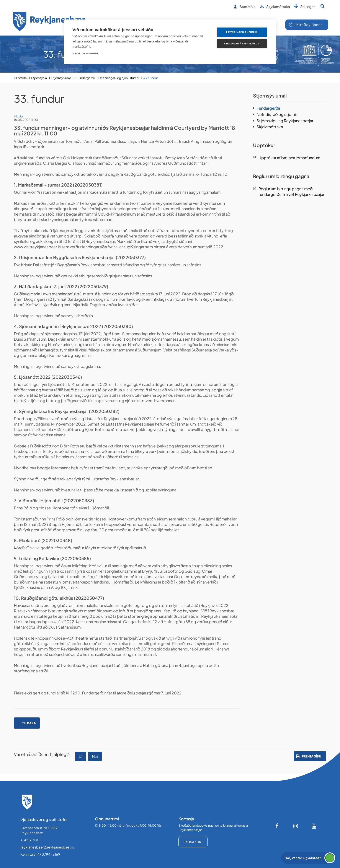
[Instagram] (296, 826)
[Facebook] (277, 826)
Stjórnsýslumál (62, 78)
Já (81, 756)
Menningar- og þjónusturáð (119, 78)
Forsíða (21, 78)
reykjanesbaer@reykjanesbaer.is (47, 847)
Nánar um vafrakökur (86, 53)
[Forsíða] (49, 22)
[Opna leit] (323, 6)
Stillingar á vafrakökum (242, 44)
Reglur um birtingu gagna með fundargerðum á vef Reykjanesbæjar (291, 191)
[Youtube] (314, 826)
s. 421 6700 (30, 840)
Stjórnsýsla (39, 78)
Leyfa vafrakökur (242, 32)
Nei (95, 756)
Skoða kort (193, 842)
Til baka (29, 723)
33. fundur (150, 78)
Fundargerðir (86, 78)
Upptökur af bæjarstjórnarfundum (289, 158)
